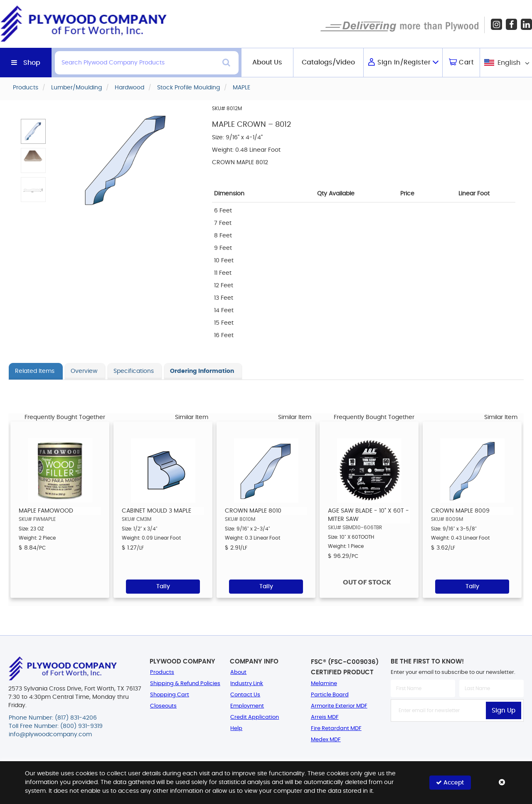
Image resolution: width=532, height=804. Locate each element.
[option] (60, 510)
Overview (84, 371)
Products (162, 672)
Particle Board (330, 695)
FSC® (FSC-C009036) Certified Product (345, 667)
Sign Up (504, 711)
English (509, 63)
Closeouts (163, 706)
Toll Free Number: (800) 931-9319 (56, 726)
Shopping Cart (170, 695)
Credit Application (255, 717)
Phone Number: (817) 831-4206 (53, 718)
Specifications (134, 371)
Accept (450, 783)
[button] (33, 131)
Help (236, 729)
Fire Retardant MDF (336, 729)
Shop (32, 63)
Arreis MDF (325, 717)
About (238, 672)
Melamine (324, 684)
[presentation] (457, 740)
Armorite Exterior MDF (339, 706)
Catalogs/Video (328, 62)
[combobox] (506, 63)
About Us (267, 62)
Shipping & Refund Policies (185, 684)
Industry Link (247, 684)
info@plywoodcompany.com (50, 735)
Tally (163, 587)
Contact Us (245, 695)
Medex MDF (326, 740)
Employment (247, 706)
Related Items (35, 371)
